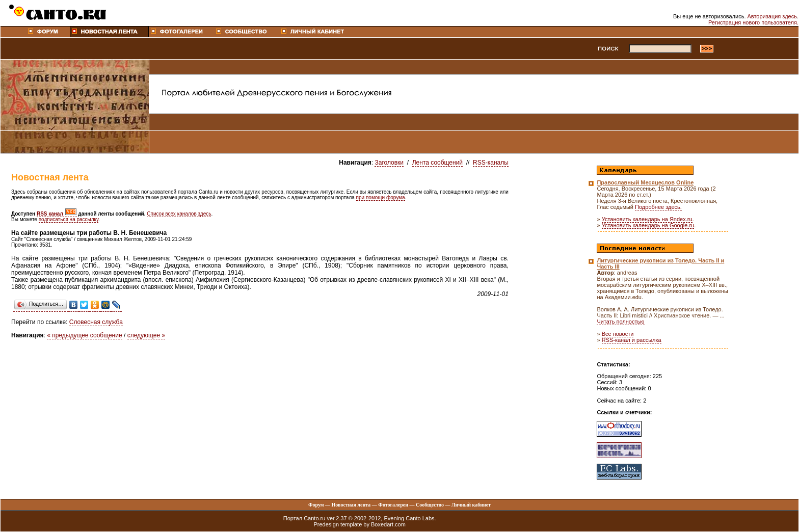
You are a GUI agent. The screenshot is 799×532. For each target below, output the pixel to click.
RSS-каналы (491, 163)
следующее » (147, 335)
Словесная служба (96, 322)
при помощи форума (381, 197)
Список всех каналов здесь (179, 214)
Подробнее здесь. (658, 207)
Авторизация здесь (772, 16)
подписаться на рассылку (69, 219)
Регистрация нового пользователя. (753, 22)
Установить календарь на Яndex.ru (647, 219)
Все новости (618, 334)
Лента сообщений (437, 163)
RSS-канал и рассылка (632, 340)
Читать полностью (620, 322)
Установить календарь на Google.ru (648, 225)
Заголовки (389, 163)
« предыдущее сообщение (84, 335)
